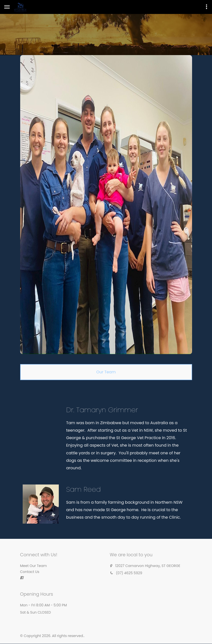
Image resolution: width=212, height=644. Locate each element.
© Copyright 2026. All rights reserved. (52, 636)
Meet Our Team (34, 566)
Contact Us (30, 572)
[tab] (106, 372)
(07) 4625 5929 (129, 573)
